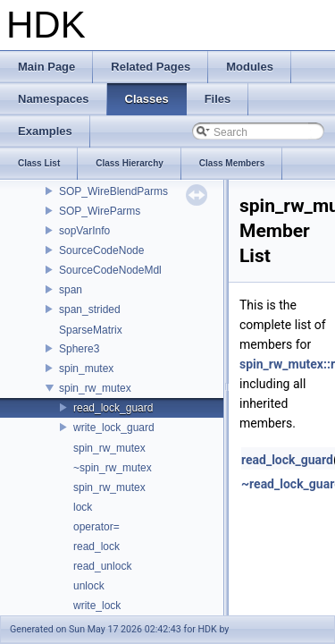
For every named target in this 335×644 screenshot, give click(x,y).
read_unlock (102, 566)
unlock (89, 586)
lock (83, 507)
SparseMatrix (91, 330)
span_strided (90, 309)
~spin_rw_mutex (113, 468)
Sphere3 (79, 349)
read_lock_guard (113, 408)
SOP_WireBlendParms (113, 191)
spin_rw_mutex (95, 388)
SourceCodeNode (101, 250)
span (71, 290)
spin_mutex (86, 369)
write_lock (97, 606)
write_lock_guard (114, 428)
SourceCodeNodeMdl (110, 270)
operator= (96, 527)
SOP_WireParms (100, 211)
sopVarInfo (84, 231)
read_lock (96, 547)
